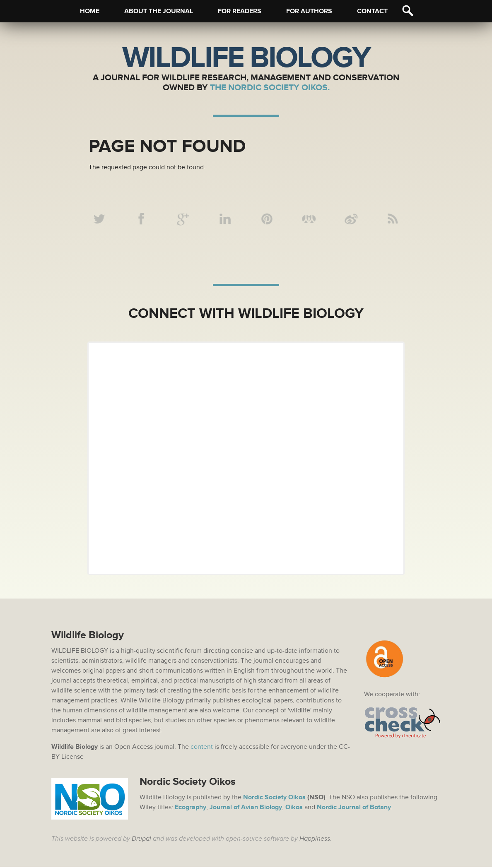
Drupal (141, 840)
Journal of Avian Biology (246, 808)
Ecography (191, 808)
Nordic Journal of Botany (354, 808)
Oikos (294, 808)
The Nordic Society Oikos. (270, 88)
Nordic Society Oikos (274, 798)
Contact (372, 11)
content (202, 748)
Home (90, 11)
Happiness (315, 840)
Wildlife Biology (246, 58)
